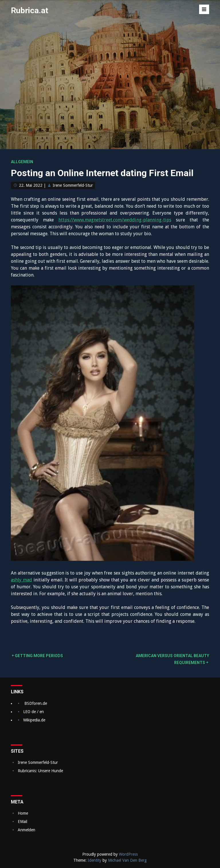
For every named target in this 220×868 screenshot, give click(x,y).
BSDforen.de (36, 703)
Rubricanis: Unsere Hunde (40, 771)
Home (23, 813)
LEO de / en (34, 712)
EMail (22, 822)
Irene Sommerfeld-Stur (73, 185)
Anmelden (26, 830)
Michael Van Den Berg (127, 860)
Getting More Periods (39, 656)
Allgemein (22, 162)
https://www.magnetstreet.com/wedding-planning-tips (115, 220)
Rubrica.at (30, 10)
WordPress (128, 854)
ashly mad (21, 580)
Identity (95, 860)
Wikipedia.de (34, 720)
